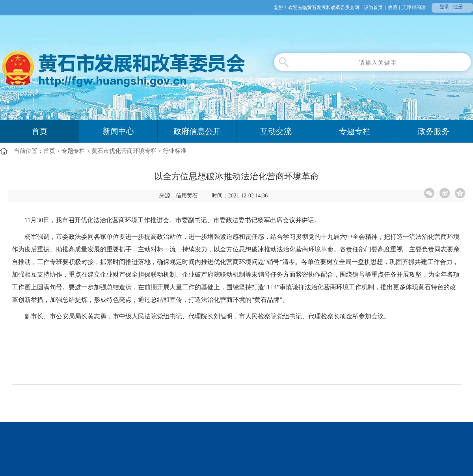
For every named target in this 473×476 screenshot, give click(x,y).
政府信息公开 (197, 131)
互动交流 (276, 131)
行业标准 (175, 151)
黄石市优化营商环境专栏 (124, 151)
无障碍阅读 (414, 7)
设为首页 (373, 7)
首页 (39, 131)
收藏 (393, 7)
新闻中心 (118, 131)
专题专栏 (355, 131)
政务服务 (434, 131)
